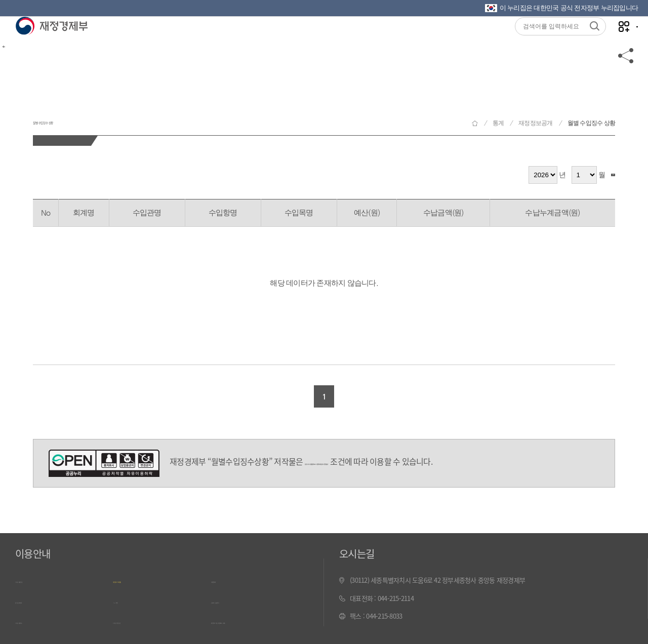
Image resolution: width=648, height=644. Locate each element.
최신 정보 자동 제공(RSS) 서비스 (253, 616)
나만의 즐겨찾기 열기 (602, 41)
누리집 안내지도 (36, 616)
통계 (498, 123)
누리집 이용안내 (36, 580)
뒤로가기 (25, 82)
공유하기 (626, 82)
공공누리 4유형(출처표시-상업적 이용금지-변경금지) (104, 463)
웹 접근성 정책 (34, 598)
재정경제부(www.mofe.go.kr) (51, 42)
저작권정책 (225, 580)
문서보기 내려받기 (235, 598)
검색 (600, 175)
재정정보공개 (536, 123)
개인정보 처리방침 (136, 580)
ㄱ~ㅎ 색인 (127, 598)
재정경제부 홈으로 (475, 123)
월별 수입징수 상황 (103, 116)
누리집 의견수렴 (134, 616)
